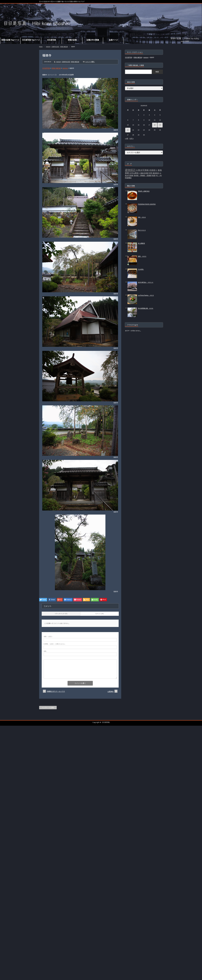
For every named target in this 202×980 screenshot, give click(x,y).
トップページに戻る (48, 708)
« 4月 (127, 138)
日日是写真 (106, 722)
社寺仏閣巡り (135, 173)
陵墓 (154, 175)
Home (41, 47)
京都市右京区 (55, 47)
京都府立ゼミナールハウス (56, 691)
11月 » (131, 138)
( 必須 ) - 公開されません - (55, 644)
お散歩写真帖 (142, 170)
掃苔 (151, 173)
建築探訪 (156, 173)
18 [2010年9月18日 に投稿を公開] (155, 125)
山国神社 (111, 691)
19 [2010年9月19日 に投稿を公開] (160, 125)
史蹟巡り (153, 170)
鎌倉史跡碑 (144, 173)
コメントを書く (90, 62)
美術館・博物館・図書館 (143, 175)
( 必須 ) (48, 636)
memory (48, 47)
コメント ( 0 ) (99, 614)
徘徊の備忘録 (64, 47)
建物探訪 (130, 170)
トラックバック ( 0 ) (61, 614)
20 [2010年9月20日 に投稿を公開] (128, 130)
